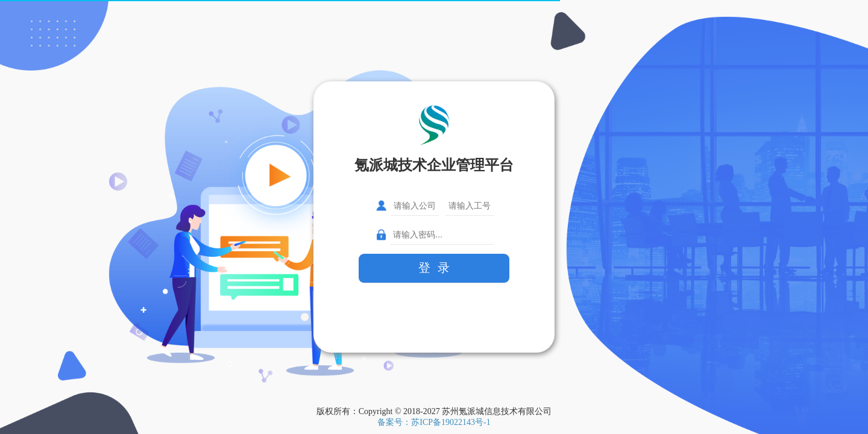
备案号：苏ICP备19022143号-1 (434, 422)
